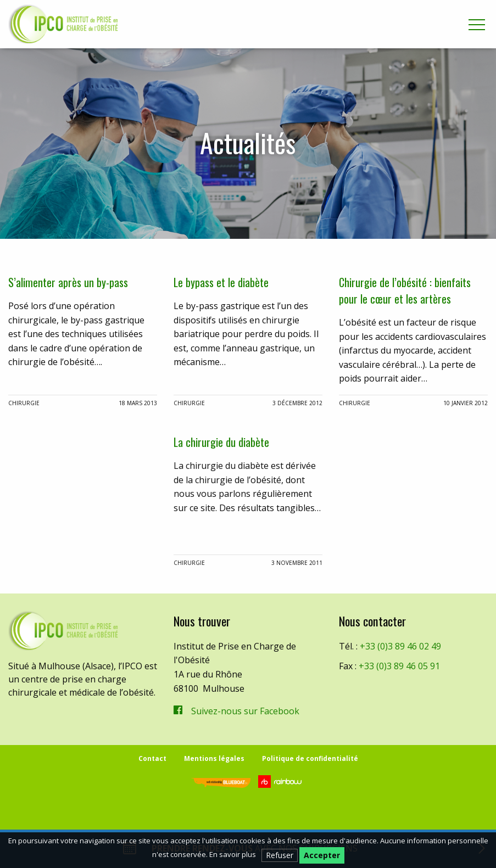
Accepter (322, 855)
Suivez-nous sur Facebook (245, 711)
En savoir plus (233, 854)
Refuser (280, 855)
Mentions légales (214, 758)
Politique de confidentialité (310, 758)
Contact (152, 758)
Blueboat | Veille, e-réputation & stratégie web (221, 783)
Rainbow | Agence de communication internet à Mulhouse (282, 782)
